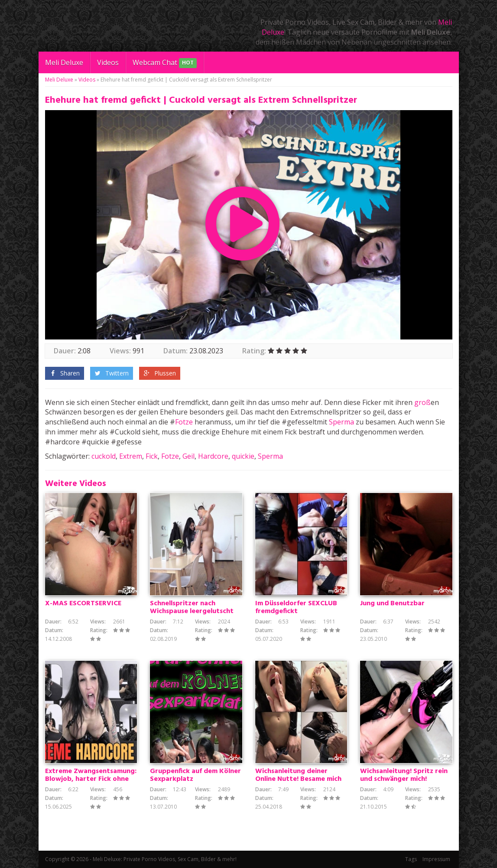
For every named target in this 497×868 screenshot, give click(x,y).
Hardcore (213, 456)
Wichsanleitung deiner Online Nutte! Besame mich (298, 775)
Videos (108, 62)
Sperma (341, 422)
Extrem (131, 456)
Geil (188, 456)
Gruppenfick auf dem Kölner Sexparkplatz (195, 775)
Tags (411, 859)
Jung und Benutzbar (392, 604)
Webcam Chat (165, 63)
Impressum (436, 859)
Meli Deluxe (64, 62)
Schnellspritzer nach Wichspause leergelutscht (192, 607)
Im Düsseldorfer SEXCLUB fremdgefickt (296, 607)
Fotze (184, 422)
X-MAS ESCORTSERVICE (83, 604)
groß (422, 402)
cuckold (104, 456)
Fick (152, 456)
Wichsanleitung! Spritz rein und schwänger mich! (404, 775)
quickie (243, 456)
